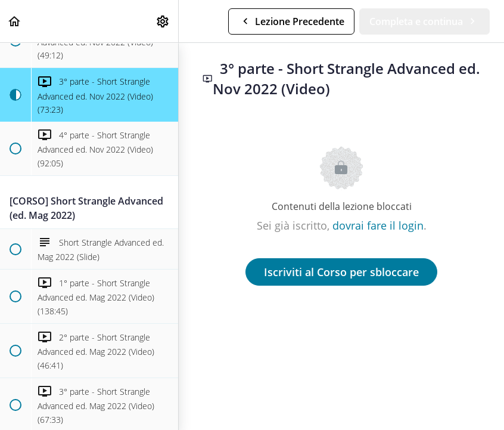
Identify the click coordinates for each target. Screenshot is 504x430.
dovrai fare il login (378, 225)
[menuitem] (163, 21)
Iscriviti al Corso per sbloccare (341, 272)
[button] (15, 21)
